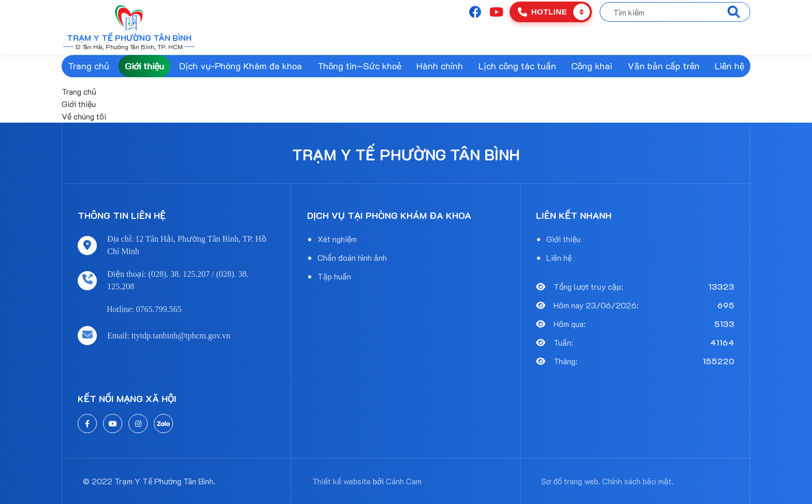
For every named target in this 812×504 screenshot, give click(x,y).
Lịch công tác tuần (517, 66)
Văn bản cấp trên (664, 66)
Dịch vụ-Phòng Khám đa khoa (241, 66)
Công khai (592, 66)
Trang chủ (89, 66)
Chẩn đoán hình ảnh (352, 257)
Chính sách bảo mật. (638, 481)
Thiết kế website (342, 481)
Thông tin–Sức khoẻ (359, 66)
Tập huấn (334, 276)
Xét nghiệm (337, 239)
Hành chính (440, 66)
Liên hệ (729, 66)
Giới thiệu (144, 66)
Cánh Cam (404, 481)
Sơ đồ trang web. (571, 481)
